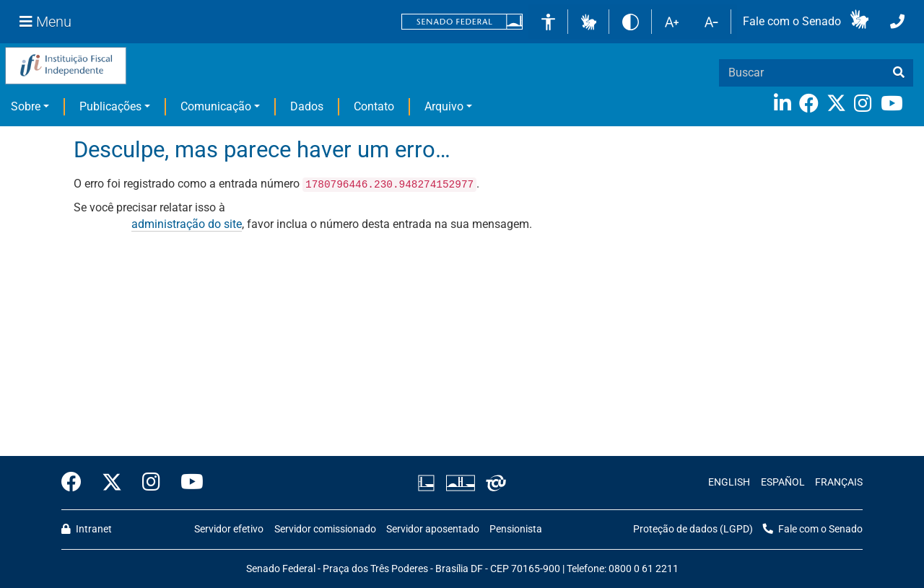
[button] (589, 21)
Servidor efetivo (229, 529)
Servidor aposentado (433, 529)
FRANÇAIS (839, 482)
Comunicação (216, 106)
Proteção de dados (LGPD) (693, 529)
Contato (374, 106)
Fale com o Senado (792, 21)
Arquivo (444, 106)
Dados (307, 106)
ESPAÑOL (783, 482)
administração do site (187, 224)
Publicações (110, 106)
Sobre (26, 106)
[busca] (899, 73)
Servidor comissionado (325, 529)
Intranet (87, 529)
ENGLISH (729, 482)
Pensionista (516, 529)
